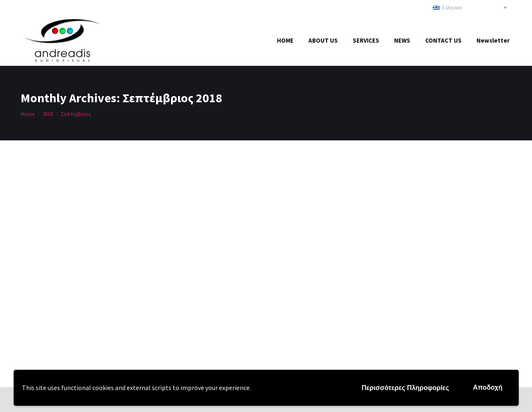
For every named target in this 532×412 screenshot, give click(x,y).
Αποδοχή (487, 387)
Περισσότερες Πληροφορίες (405, 388)
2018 (48, 114)
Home (28, 114)
